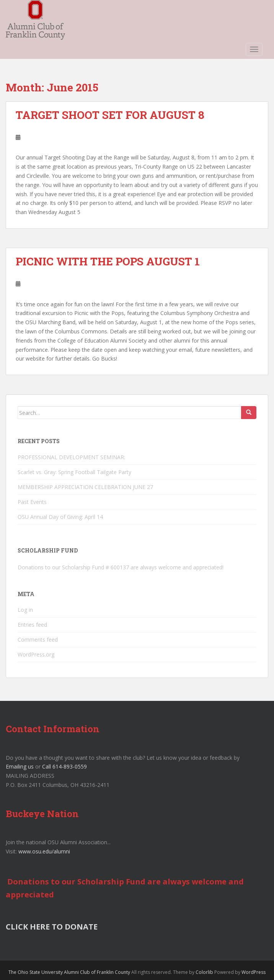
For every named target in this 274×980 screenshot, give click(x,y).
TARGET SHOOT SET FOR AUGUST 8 (110, 115)
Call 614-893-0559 (64, 766)
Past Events (32, 502)
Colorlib (204, 972)
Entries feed (32, 625)
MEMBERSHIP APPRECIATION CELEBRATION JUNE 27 (85, 487)
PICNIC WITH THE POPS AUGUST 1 (108, 261)
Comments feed (38, 640)
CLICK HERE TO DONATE (52, 927)
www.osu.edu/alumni (44, 851)
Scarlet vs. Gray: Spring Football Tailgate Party (74, 472)
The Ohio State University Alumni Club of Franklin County (69, 972)
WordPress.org (36, 654)
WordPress (254, 972)
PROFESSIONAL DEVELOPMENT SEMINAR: (72, 457)
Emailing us (20, 766)
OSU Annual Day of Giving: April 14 (60, 517)
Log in (25, 610)
